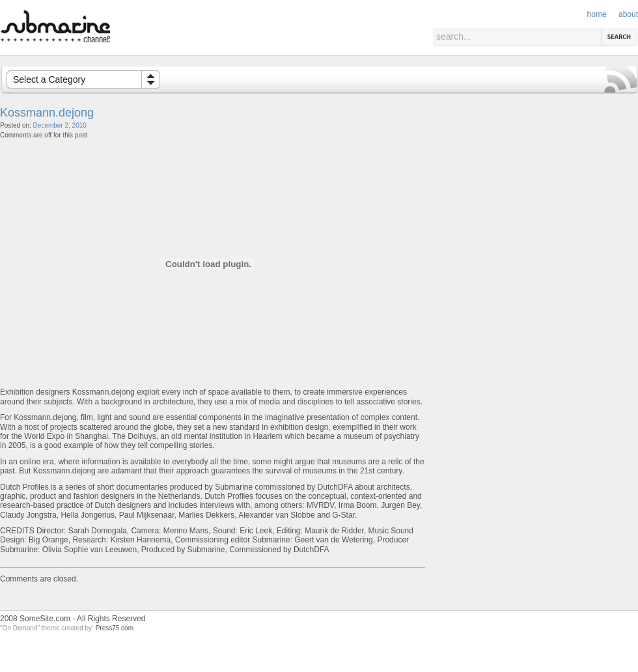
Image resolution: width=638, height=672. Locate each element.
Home (597, 14)
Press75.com (115, 628)
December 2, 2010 (60, 125)
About (628, 14)
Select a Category (49, 79)
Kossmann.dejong (47, 113)
